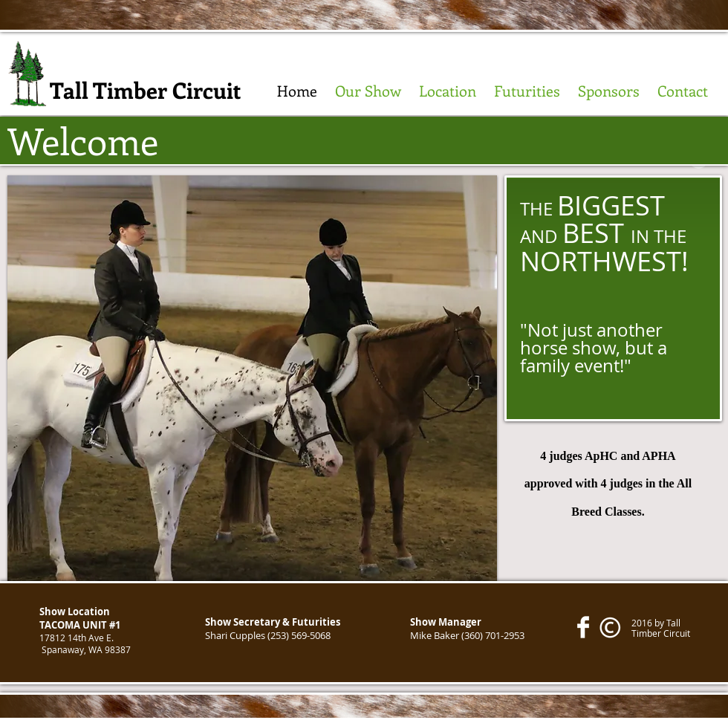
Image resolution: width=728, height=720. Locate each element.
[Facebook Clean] (583, 627)
